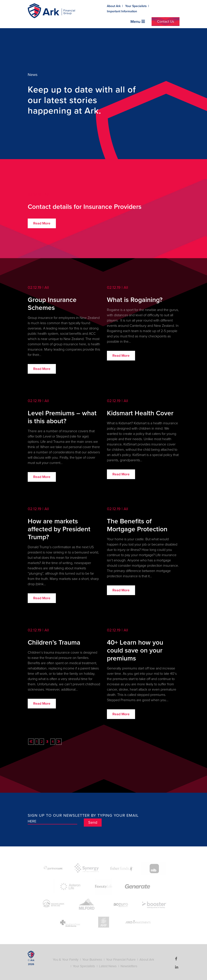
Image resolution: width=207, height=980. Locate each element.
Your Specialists (136, 6)
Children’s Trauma (54, 643)
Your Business (92, 960)
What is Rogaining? (135, 300)
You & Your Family (66, 960)
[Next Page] (59, 742)
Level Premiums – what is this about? (62, 417)
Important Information (122, 11)
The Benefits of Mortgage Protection (137, 525)
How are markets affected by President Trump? (59, 529)
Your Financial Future (121, 960)
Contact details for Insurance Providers (85, 207)
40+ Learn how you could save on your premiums (135, 651)
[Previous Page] (31, 742)
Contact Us (166, 22)
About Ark (114, 6)
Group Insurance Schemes (52, 304)
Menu (138, 22)
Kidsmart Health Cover (140, 413)
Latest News (108, 966)
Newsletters (129, 966)
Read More (42, 223)
